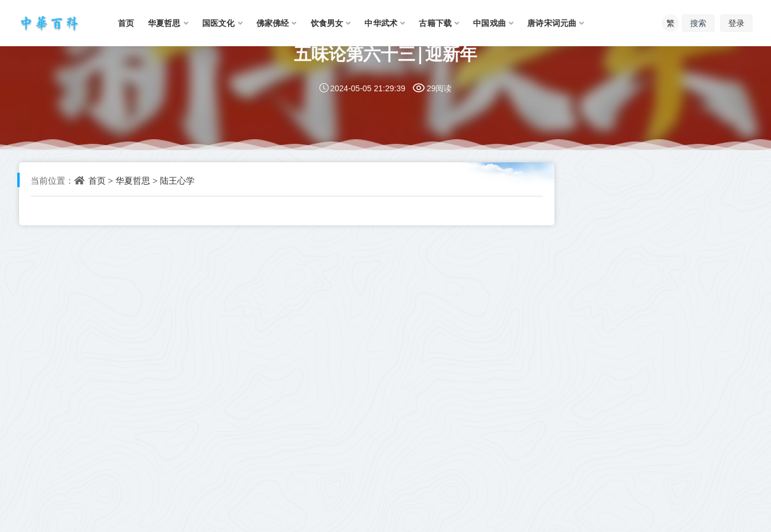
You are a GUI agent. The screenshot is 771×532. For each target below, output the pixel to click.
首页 (97, 180)
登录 (736, 23)
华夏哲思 (133, 180)
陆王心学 (177, 180)
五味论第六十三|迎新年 (385, 53)
